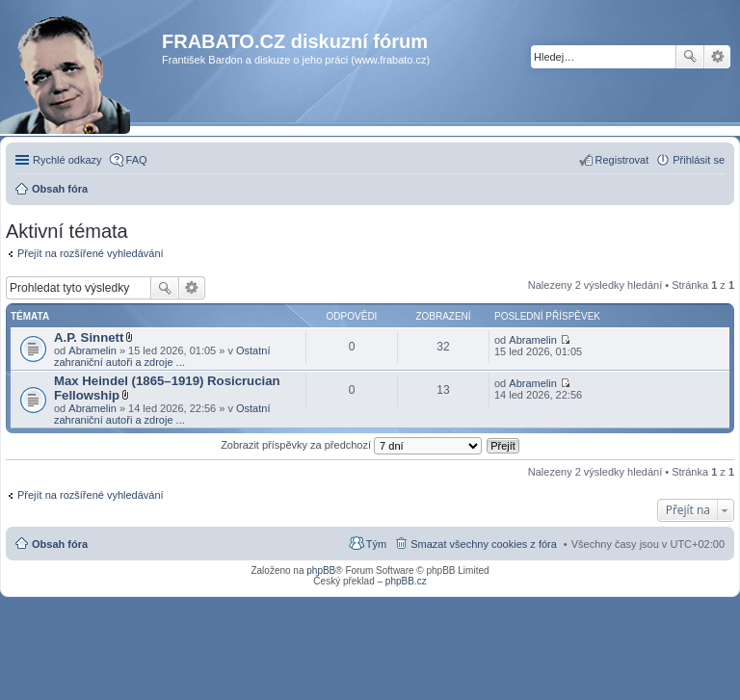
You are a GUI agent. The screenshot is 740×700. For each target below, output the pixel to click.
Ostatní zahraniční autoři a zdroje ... (162, 356)
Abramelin (92, 350)
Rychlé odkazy (67, 160)
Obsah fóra (60, 544)
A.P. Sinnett (89, 337)
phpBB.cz (406, 581)
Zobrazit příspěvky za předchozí (351, 445)
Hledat (690, 57)
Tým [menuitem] (376, 544)
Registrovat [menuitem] (622, 160)
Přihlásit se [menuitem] (699, 160)
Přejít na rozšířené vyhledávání (91, 253)
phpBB (321, 570)
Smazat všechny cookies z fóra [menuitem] (484, 544)
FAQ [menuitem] (137, 160)
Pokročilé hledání (717, 57)
